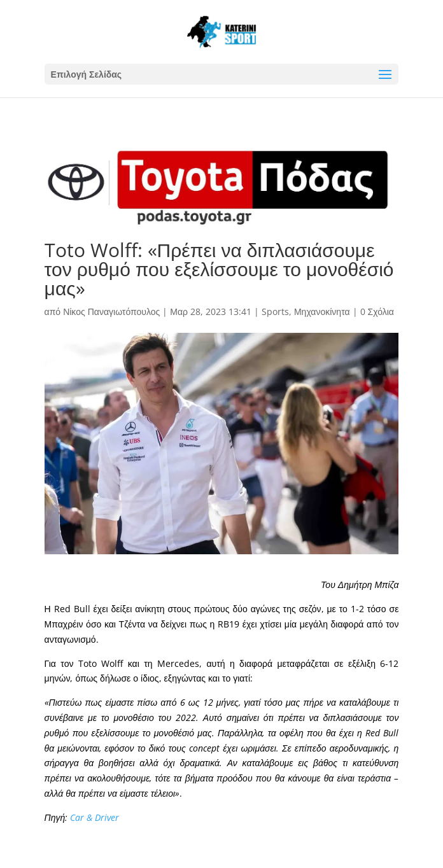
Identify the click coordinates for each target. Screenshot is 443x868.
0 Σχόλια (377, 311)
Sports (275, 311)
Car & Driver (95, 817)
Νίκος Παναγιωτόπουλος (111, 311)
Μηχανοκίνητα (322, 311)
